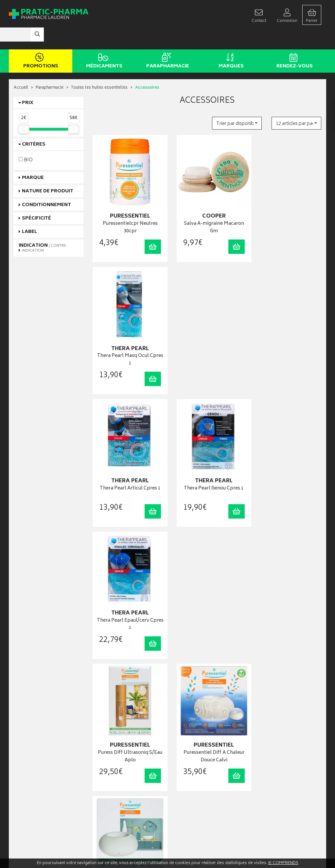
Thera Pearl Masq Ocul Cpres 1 (287, 203)
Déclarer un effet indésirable (118, 786)
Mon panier (182, 760)
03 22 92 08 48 (25, 755)
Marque (33, 158)
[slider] (24, 110)
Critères (34, 125)
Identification (184, 740)
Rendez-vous (293, 42)
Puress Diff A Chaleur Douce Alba (287, 457)
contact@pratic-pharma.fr (36, 762)
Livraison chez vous (269, 746)
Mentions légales (108, 800)
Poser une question (31, 800)
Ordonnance (105, 773)
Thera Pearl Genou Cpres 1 (207, 326)
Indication (43, 228)
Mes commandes (188, 753)
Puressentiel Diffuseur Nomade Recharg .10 (128, 584)
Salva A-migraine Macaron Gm (207, 203)
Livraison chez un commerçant (279, 753)
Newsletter (103, 766)
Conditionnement (46, 185)
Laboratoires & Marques (114, 746)
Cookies (101, 813)
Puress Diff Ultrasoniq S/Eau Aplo (128, 457)
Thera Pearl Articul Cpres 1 (128, 326)
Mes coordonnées (189, 746)
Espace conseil (106, 760)
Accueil (21, 69)
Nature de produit (48, 172)
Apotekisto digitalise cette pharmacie (238, 849)
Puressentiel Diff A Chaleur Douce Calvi (207, 457)
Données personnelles (114, 807)
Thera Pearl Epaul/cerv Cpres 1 (287, 330)
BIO (26, 140)
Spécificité (36, 199)
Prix (28, 83)
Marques (230, 42)
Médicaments (103, 42)
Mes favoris (182, 766)
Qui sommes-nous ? (32, 793)
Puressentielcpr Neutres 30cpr (128, 203)
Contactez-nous (28, 807)
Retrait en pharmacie (270, 740)
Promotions (39, 42)
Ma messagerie (186, 773)
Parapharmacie (166, 42)
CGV (97, 793)
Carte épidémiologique (114, 780)
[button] (237, 104)
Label (29, 213)
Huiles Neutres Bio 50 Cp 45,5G (287, 584)
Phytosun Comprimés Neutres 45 (207, 584)
